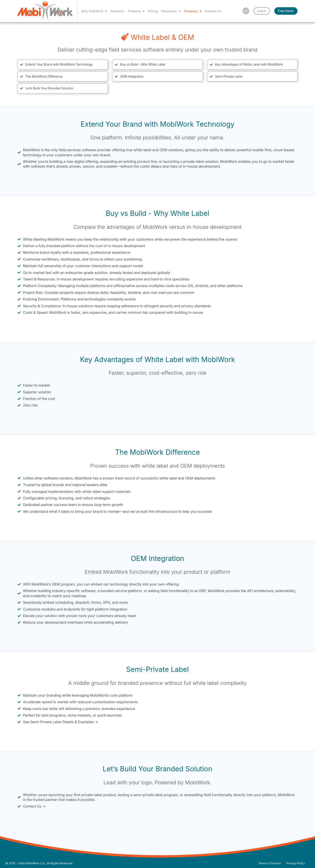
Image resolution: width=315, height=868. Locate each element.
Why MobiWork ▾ (94, 11)
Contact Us (213, 11)
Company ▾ (193, 11)
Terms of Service (270, 863)
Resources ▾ (171, 11)
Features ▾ (136, 11)
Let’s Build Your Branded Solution (49, 88)
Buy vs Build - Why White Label (143, 64)
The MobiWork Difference (44, 76)
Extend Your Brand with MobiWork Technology (59, 64)
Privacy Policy (296, 863)
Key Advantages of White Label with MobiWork (249, 64)
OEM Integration (132, 76)
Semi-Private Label (229, 76)
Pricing (153, 11)
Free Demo (286, 11)
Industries (117, 11)
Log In (262, 11)
